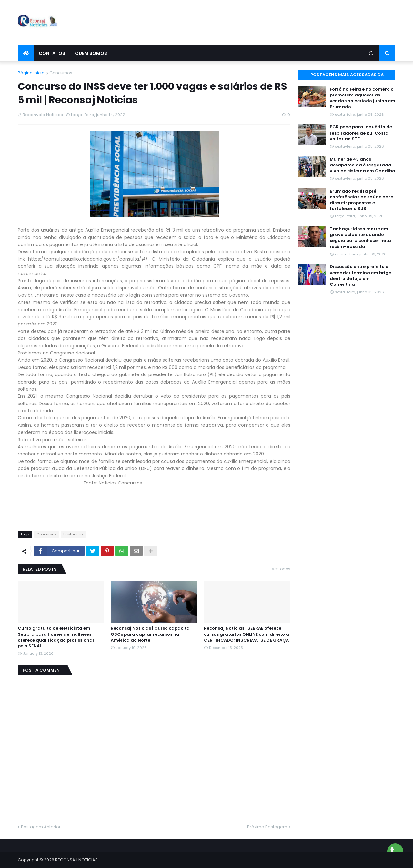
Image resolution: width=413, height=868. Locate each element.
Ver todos (281, 569)
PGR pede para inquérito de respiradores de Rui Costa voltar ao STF (361, 133)
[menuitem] (26, 53)
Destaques (73, 534)
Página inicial (32, 73)
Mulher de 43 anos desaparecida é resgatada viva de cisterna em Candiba (363, 165)
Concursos (61, 73)
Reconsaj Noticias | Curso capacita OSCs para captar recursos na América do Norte (150, 634)
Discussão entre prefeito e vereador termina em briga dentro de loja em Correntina (361, 276)
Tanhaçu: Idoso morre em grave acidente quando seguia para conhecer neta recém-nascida (360, 238)
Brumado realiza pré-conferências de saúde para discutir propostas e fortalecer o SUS (362, 200)
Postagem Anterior (41, 827)
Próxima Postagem (267, 827)
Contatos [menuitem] (52, 53)
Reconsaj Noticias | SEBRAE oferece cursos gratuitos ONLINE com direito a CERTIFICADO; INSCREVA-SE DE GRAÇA (247, 634)
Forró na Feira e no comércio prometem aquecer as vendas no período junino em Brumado (363, 98)
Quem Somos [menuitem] (91, 53)
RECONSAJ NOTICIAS (76, 860)
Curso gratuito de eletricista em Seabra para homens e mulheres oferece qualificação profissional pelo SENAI (56, 637)
